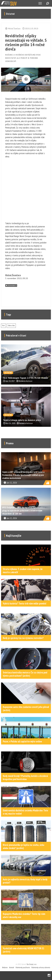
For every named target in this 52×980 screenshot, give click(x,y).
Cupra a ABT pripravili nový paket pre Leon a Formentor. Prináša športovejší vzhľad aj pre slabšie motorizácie (23, 475)
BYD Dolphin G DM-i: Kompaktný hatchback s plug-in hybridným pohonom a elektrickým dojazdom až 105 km (23, 511)
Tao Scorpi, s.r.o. (31, 964)
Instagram (49, 976)
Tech (3, 326)
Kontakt (11, 967)
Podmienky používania (23, 967)
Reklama (5, 967)
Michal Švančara (13, 275)
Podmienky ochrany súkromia (41, 967)
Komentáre (12, 285)
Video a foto (11, 326)
